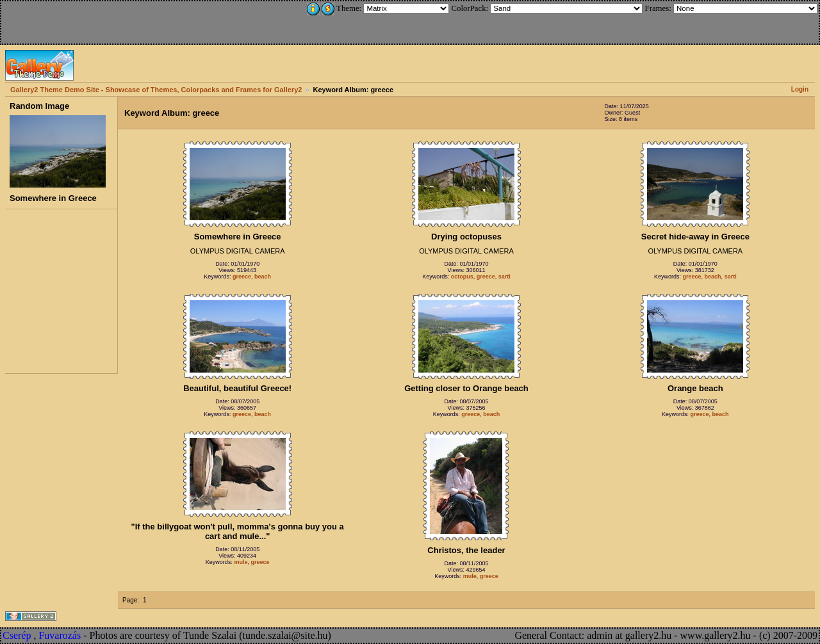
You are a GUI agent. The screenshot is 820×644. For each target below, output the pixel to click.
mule (241, 562)
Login (800, 89)
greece (242, 277)
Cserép (17, 635)
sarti (504, 277)
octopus (462, 277)
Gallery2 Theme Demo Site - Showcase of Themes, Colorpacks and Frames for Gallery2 (156, 90)
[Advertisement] (88, 20)
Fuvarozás (60, 635)
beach (263, 277)
